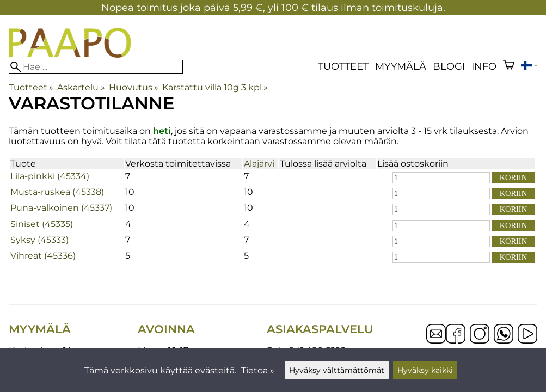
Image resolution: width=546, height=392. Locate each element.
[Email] (436, 341)
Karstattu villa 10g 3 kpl (215, 87)
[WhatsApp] (504, 335)
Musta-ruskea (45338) (57, 192)
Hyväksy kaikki (425, 370)
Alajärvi (259, 164)
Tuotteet (343, 66)
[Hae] (96, 67)
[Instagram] (480, 335)
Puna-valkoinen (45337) (61, 208)
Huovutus (134, 87)
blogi (449, 66)
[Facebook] (456, 335)
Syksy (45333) (39, 240)
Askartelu (81, 87)
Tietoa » (258, 370)
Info (484, 66)
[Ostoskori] (509, 66)
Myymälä (401, 66)
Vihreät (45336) (43, 256)
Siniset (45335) (42, 224)
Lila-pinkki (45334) (50, 176)
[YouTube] (527, 335)
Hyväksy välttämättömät (337, 370)
